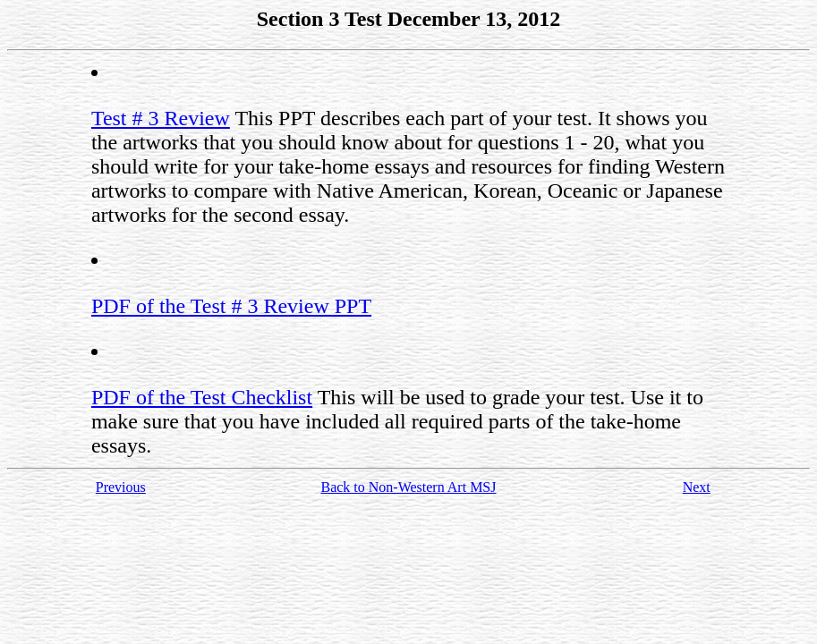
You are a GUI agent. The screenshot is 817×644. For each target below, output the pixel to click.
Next (697, 487)
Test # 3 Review (161, 118)
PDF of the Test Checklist (202, 397)
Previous (121, 487)
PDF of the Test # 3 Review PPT (231, 306)
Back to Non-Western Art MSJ (408, 487)
